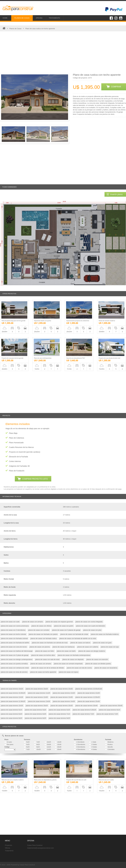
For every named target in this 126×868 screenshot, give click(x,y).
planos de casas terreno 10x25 (37, 689)
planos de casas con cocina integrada (89, 622)
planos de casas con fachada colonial (14, 638)
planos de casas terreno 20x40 (86, 706)
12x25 (48, 747)
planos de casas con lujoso (69, 672)
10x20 (37, 749)
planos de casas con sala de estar (47, 659)
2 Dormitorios (80, 744)
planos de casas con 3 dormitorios (13, 630)
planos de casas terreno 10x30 (62, 689)
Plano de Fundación (17, 471)
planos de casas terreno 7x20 (83, 714)
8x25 (37, 747)
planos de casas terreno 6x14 (110, 710)
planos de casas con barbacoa (63, 647)
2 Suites (93, 744)
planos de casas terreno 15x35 (12, 706)
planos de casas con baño (66, 651)
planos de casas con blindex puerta (98, 664)
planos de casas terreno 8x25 (36, 718)
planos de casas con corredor (39, 630)
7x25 (37, 742)
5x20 (27, 742)
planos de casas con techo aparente (43, 672)
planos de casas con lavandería (106, 668)
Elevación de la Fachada (18, 457)
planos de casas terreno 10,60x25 (13, 693)
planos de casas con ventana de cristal (15, 668)
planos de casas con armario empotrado (68, 664)
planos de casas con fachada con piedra (43, 634)
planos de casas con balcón (80, 643)
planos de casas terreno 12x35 (62, 697)
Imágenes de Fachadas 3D (19, 466)
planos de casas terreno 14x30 (64, 701)
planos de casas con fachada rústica (43, 638)
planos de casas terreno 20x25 (37, 706)
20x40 (58, 749)
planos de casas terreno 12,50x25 (88, 697)
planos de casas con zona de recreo (14, 647)
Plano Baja (13, 433)
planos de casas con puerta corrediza (14, 664)
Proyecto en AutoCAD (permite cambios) (25, 452)
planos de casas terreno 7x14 (59, 714)
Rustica (109, 744)
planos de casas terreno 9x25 (59, 718)
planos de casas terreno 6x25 (36, 714)
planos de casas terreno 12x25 (89, 693)
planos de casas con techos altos (43, 655)
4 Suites (93, 749)
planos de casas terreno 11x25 (39, 693)
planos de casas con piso (92, 630)
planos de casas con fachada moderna (105, 634)
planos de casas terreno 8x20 (12, 718)
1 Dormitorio (79, 742)
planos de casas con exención (97, 659)
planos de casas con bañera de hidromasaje (17, 651)
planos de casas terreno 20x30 (62, 706)
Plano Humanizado (16, 443)
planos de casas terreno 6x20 (12, 714)
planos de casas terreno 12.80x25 (13, 701)
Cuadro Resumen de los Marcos (21, 447)
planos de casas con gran (102, 643)
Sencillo (109, 747)
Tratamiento (9, 851)
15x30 (58, 744)
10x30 (48, 744)
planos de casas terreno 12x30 (37, 697)
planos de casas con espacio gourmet (59, 622)
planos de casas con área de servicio (14, 672)
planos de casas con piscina (40, 647)
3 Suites (93, 747)
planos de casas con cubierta (88, 647)
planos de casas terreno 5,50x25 (84, 710)
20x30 (58, 747)
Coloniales (110, 749)
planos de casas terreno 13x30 (39, 701)
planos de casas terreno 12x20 (64, 693)
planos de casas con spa (110, 647)
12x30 (48, 749)
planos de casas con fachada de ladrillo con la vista (78, 638)
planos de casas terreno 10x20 (12, 689)
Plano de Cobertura (16, 438)
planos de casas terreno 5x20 (36, 710)
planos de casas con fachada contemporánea (74, 655)
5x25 (27, 744)
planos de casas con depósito (73, 659)
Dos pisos (9, 744)
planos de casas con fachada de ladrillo (15, 643)
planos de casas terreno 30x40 (111, 706)
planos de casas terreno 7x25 (107, 714)
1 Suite (93, 742)
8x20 (37, 744)
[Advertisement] (63, 52)
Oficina (7, 848)
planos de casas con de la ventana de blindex (48, 668)
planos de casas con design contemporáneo (17, 659)
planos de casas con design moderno (92, 651)
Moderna (109, 742)
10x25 (48, 742)
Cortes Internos (15, 461)
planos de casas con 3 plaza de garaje (15, 655)
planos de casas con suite (10, 622)
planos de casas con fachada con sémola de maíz (50, 643)
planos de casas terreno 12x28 (12, 697)
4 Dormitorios (80, 749)
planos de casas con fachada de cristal (74, 634)
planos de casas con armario (33, 622)
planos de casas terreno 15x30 (89, 701)
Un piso (8, 742)
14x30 (58, 742)
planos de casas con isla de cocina (79, 668)
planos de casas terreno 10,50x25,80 (89, 689)
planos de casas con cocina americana (15, 626)
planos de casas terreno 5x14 (12, 710)
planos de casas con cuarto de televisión (91, 626)
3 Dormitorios (80, 747)
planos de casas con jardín (64, 626)
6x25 (27, 747)
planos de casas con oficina (41, 626)
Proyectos (9, 845)
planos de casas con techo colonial (13, 634)
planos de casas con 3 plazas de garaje (66, 630)
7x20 (27, 749)
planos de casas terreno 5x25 (59, 710)
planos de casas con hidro (45, 651)
